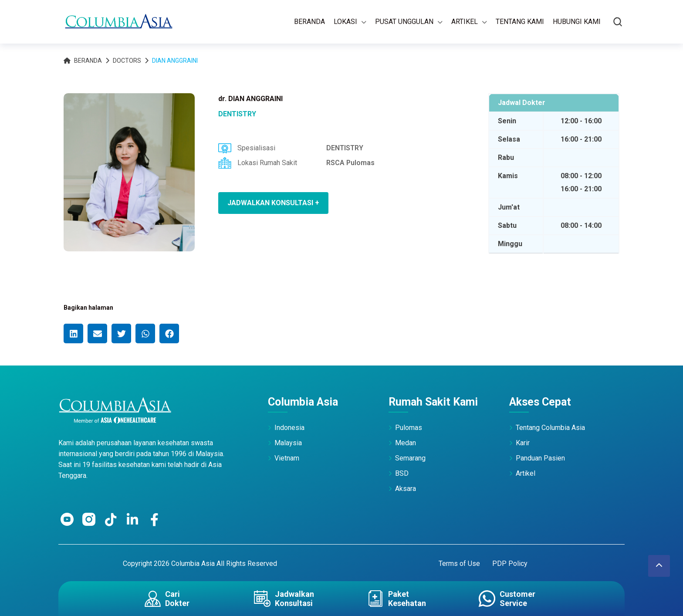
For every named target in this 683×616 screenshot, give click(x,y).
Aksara (406, 489)
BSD (402, 473)
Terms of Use (459, 564)
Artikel (465, 22)
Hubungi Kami (577, 22)
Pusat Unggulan (404, 22)
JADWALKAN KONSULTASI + (273, 203)
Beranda (309, 22)
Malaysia (288, 443)
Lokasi (345, 22)
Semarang (410, 458)
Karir (523, 443)
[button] (73, 333)
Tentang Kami (520, 22)
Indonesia (289, 428)
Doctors (127, 61)
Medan (406, 443)
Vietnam (287, 458)
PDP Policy (510, 564)
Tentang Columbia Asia (550, 428)
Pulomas (409, 428)
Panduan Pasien (540, 458)
